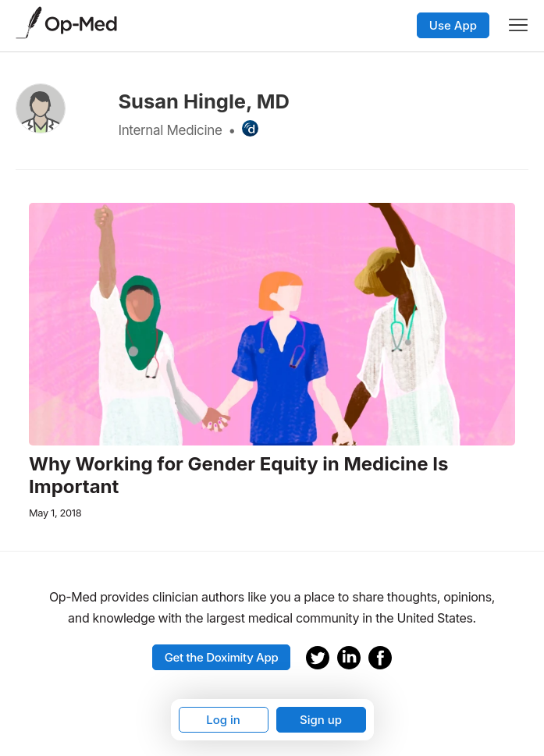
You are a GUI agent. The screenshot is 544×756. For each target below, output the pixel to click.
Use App (453, 25)
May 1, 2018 (55, 513)
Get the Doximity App (222, 657)
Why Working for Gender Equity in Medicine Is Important (238, 476)
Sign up (321, 720)
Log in (223, 720)
